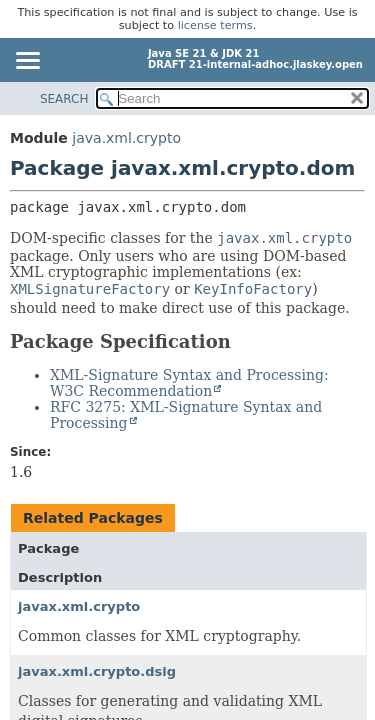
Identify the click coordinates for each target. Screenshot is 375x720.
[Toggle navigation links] (27, 62)
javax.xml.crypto (79, 606)
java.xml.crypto (126, 138)
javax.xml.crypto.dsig (97, 671)
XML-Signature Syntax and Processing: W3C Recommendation (189, 383)
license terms (215, 25)
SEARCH (64, 99)
